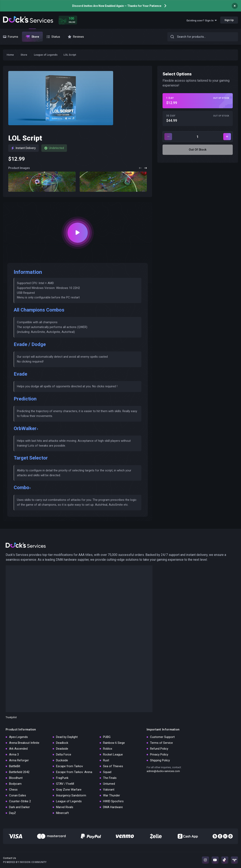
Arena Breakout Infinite (24, 743)
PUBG (107, 737)
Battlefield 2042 (19, 772)
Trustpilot (11, 717)
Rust (106, 760)
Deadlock (62, 743)
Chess (13, 790)
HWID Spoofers (113, 801)
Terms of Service (161, 743)
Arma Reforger (19, 760)
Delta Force (64, 754)
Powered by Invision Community (25, 862)
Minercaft (62, 813)
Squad (107, 772)
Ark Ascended (18, 749)
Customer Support (162, 737)
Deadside (62, 749)
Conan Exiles (18, 795)
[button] (140, 168)
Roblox (108, 749)
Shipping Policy (160, 760)
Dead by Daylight (67, 737)
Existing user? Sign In (202, 20)
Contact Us (9, 858)
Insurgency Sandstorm (71, 795)
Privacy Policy (159, 754)
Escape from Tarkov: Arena (74, 772)
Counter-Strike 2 (20, 801)
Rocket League (113, 754)
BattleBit (15, 766)
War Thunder (112, 795)
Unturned (109, 784)
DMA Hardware (113, 807)
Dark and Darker (19, 807)
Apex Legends (18, 737)
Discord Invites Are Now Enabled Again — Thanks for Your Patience (117, 6)
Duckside (62, 760)
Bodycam (15, 784)
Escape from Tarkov (69, 766)
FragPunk (62, 778)
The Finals (110, 778)
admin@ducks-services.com (163, 771)
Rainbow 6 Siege (114, 743)
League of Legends (69, 801)
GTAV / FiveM (65, 784)
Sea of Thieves (113, 766)
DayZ (13, 813)
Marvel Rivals (65, 807)
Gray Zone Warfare (69, 790)
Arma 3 (14, 754)
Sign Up (229, 20)
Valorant (109, 790)
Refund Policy (159, 749)
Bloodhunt (16, 778)
